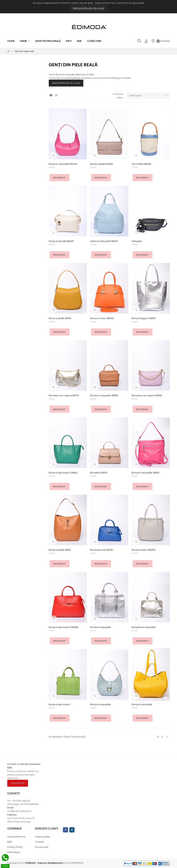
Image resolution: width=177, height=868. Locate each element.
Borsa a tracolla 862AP (61, 241)
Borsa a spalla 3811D (60, 550)
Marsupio (137, 241)
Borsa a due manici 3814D (63, 473)
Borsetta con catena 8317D (64, 395)
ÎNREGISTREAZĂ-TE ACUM (89, 8)
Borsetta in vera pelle (144, 627)
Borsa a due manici (59, 704)
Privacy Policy (15, 847)
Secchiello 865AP (142, 164)
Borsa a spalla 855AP (102, 164)
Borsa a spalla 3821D (60, 318)
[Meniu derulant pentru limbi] (163, 41)
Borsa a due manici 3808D (64, 627)
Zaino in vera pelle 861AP (104, 241)
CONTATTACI (18, 783)
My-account (42, 847)
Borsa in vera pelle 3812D (146, 473)
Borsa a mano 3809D (144, 550)
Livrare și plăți (42, 837)
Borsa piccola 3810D (102, 550)
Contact (39, 842)
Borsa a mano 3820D (102, 318)
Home (52, 167)
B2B (10, 842)
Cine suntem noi (16, 837)
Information (14, 852)
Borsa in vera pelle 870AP (63, 164)
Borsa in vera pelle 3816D (104, 395)
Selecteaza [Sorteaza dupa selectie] (149, 96)
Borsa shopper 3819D (144, 318)
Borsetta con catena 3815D (147, 395)
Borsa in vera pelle (101, 627)
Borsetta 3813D (99, 473)
